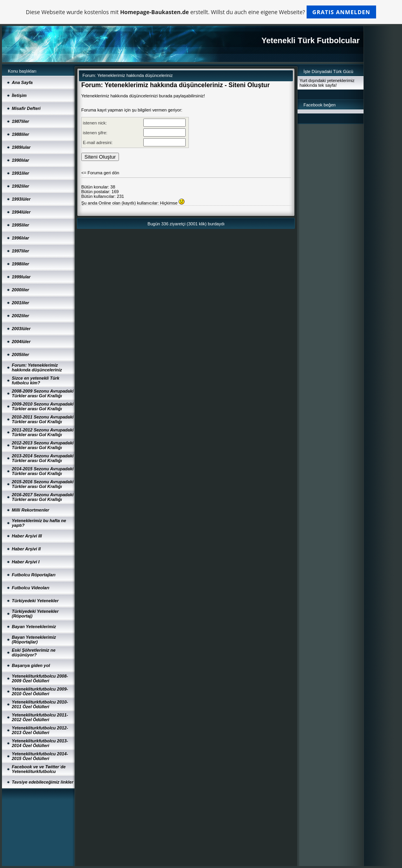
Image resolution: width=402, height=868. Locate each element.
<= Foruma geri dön (100, 173)
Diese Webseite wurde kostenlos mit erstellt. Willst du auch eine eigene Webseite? (201, 12)
